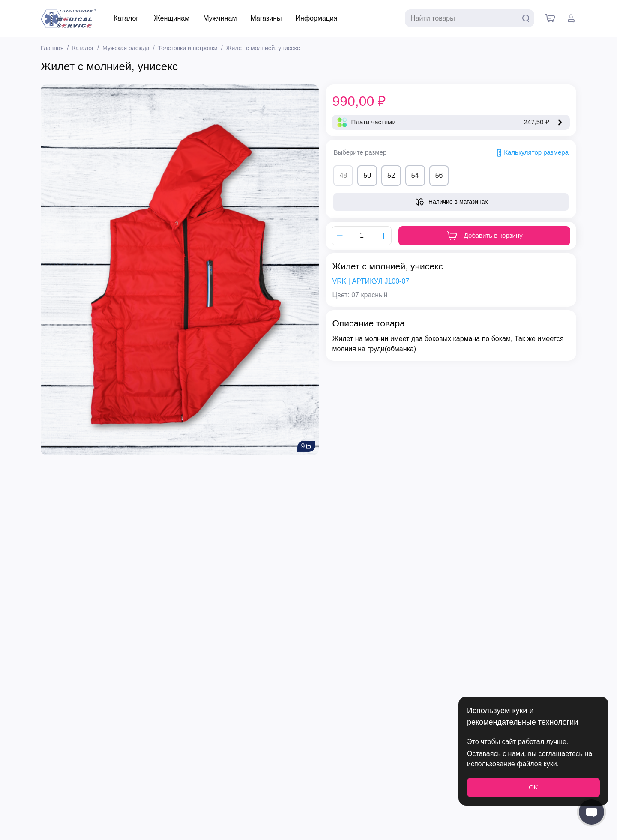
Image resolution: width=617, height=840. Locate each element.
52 (391, 175)
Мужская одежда (126, 48)
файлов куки (537, 764)
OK (533, 787)
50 (367, 175)
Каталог (126, 18)
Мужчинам (220, 18)
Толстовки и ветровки (188, 48)
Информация (317, 18)
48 (343, 175)
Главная (52, 48)
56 (439, 175)
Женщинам (172, 18)
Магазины (266, 18)
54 (415, 175)
